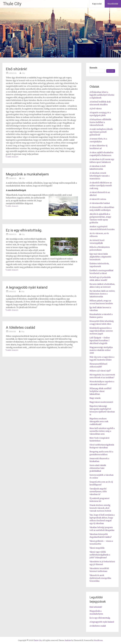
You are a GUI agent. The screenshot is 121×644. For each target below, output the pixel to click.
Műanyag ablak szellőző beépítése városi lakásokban (100, 391)
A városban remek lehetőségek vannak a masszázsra (99, 176)
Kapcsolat (97, 4)
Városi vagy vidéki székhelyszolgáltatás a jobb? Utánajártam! (100, 555)
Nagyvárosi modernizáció (101, 402)
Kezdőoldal (113, 4)
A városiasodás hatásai (100, 203)
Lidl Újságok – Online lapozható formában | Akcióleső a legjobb (100, 340)
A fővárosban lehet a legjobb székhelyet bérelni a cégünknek (102, 95)
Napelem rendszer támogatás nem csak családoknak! (99, 421)
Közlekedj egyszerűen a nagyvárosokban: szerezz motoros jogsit (101, 331)
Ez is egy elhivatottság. (24, 230)
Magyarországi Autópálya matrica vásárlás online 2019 (101, 350)
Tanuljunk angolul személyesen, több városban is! (98, 491)
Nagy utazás (95, 398)
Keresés (93, 68)
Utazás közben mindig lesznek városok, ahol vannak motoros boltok (100, 508)
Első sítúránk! (16, 69)
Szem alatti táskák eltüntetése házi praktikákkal (98, 468)
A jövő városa (96, 109)
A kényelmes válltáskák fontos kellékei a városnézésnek (100, 122)
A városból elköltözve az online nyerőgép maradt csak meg (101, 185)
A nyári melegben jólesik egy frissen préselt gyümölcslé (101, 132)
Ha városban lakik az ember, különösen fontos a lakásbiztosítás (102, 294)
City (23, 73)
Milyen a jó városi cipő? (100, 371)
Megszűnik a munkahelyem (27, 174)
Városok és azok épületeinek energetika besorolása (100, 578)
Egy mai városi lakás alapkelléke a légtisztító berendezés (100, 257)
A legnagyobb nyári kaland (27, 287)
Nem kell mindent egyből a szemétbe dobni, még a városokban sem (102, 431)
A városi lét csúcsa (98, 199)
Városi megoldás (97, 548)
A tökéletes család (21, 327)
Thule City (12, 4)
